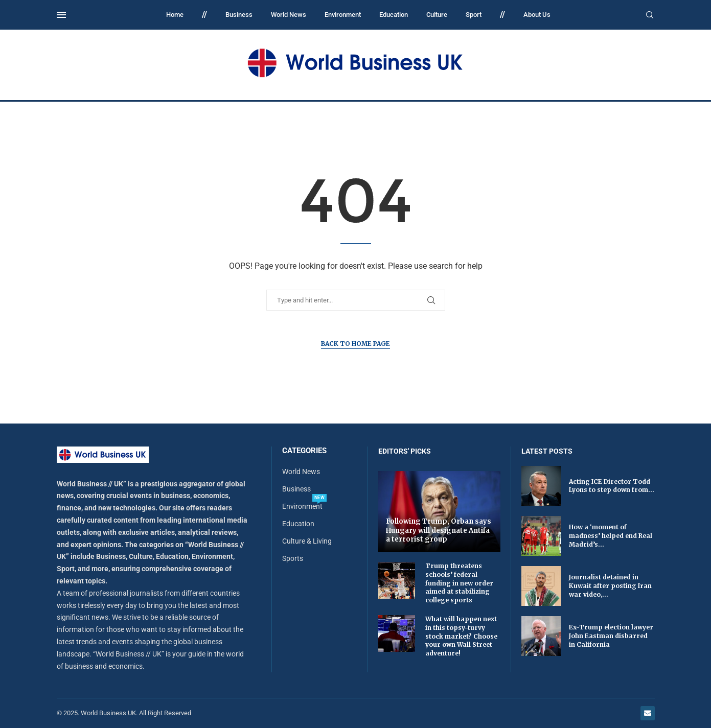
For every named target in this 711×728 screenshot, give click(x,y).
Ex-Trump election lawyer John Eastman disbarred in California (611, 636)
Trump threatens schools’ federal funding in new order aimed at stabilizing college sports (459, 583)
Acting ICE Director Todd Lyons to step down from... (612, 486)
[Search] (650, 15)
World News (289, 15)
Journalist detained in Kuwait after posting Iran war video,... (610, 586)
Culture (437, 15)
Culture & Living (307, 541)
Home (175, 15)
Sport (474, 15)
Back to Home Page (355, 344)
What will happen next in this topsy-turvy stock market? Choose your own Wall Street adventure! (461, 636)
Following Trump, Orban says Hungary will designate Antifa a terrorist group (439, 530)
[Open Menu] (61, 15)
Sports (293, 558)
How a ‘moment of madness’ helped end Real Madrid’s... (611, 536)
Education (394, 15)
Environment (343, 15)
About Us (537, 15)
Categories (304, 451)
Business (239, 15)
